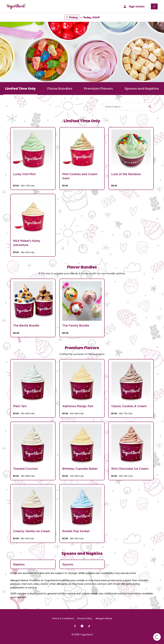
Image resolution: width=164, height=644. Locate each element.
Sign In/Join (134, 6)
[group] (33, 159)
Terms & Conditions (63, 618)
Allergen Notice (104, 618)
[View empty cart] (154, 6)
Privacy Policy (85, 618)
